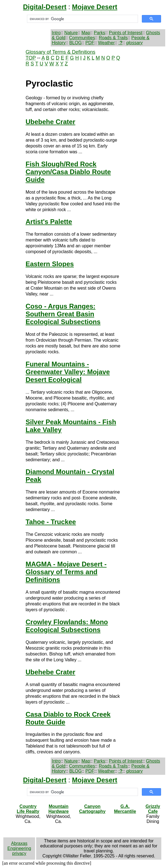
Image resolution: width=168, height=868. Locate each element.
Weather (106, 43)
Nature (71, 33)
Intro (56, 33)
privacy (19, 853)
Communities (82, 38)
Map (86, 33)
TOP (31, 58)
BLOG (75, 43)
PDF (90, 43)
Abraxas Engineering (19, 846)
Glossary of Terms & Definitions (60, 52)
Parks (99, 33)
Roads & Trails (113, 38)
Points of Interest (125, 33)
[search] (82, 19)
